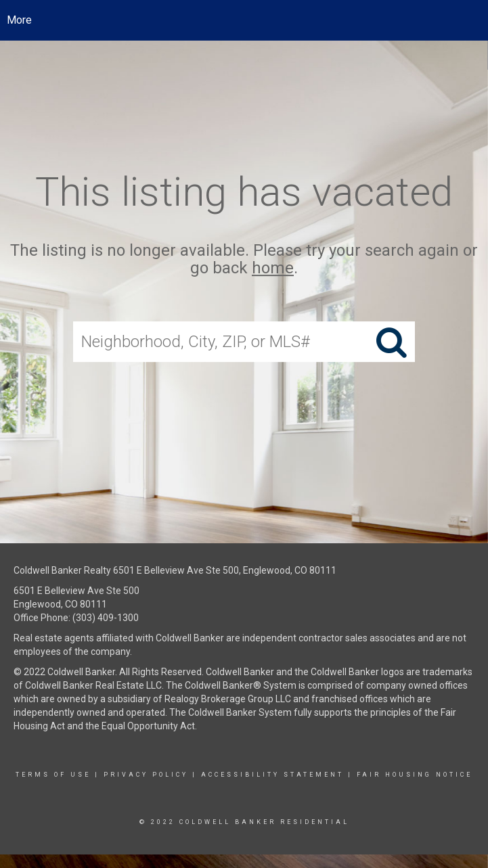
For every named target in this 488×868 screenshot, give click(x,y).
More (19, 20)
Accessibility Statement (272, 775)
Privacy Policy (146, 775)
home (273, 269)
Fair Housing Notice (415, 775)
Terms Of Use (53, 775)
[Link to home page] (244, 20)
